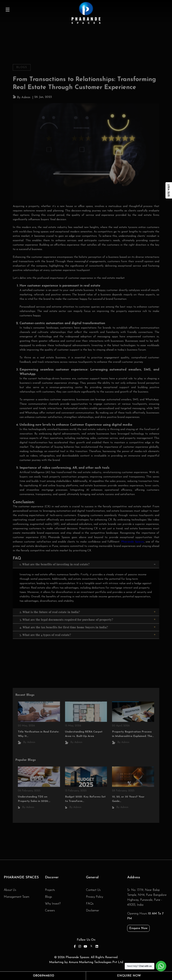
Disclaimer (93, 911)
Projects (50, 890)
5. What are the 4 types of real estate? (88, 623)
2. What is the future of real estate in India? (88, 601)
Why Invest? (53, 904)
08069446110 (44, 976)
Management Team (17, 897)
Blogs (24, 80)
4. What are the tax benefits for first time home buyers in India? (88, 616)
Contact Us (93, 890)
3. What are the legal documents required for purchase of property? (88, 608)
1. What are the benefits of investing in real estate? (88, 555)
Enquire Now (138, 928)
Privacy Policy (95, 897)
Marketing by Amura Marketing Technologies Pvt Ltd (86, 962)
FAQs (90, 904)
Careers (50, 911)
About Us (10, 890)
